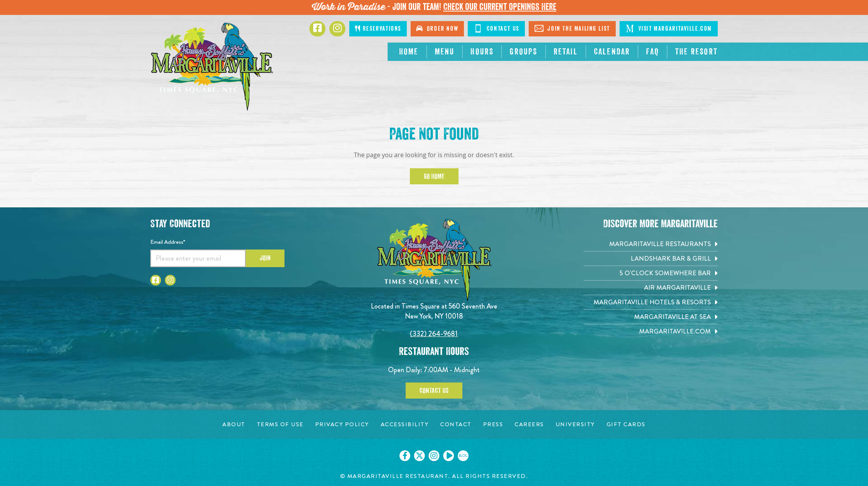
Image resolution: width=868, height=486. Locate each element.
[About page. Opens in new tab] (234, 424)
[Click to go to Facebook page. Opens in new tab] (317, 29)
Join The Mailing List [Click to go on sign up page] (572, 28)
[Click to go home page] (212, 67)
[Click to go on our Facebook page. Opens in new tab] (405, 456)
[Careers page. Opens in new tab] (529, 424)
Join (265, 258)
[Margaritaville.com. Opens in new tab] (651, 331)
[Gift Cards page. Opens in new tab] (626, 424)
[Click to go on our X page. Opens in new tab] (419, 456)
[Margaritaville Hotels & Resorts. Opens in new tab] (651, 302)
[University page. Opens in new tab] (575, 424)
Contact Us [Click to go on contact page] (496, 28)
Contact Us (434, 391)
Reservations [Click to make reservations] (378, 29)
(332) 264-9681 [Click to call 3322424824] (434, 334)
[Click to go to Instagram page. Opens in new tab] (337, 29)
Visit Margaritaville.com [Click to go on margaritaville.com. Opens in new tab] (669, 28)
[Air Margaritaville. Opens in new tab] (651, 288)
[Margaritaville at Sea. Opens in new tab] (651, 317)
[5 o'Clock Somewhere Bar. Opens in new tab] (651, 273)
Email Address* (168, 242)
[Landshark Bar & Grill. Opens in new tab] (651, 259)
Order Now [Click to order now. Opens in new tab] (437, 29)
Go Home (434, 176)
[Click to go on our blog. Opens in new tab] (463, 456)
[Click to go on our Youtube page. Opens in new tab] (449, 456)
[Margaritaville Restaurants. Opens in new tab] (651, 244)
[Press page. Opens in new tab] (493, 424)
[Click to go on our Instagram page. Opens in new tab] (434, 456)
